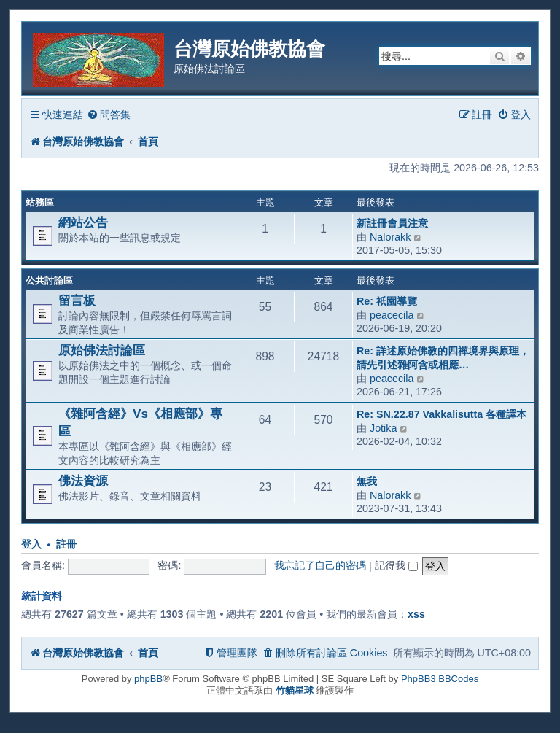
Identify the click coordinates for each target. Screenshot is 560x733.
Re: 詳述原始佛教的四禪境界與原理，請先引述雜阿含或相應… (443, 358)
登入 (31, 544)
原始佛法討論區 (102, 350)
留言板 (77, 300)
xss (416, 614)
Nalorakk (390, 237)
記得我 (396, 565)
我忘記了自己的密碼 (320, 565)
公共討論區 (49, 280)
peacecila (392, 315)
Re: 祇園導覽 (387, 301)
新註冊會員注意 (392, 223)
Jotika (383, 428)
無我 (367, 481)
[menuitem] (109, 115)
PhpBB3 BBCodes (440, 679)
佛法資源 (83, 481)
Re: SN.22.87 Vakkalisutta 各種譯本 (442, 414)
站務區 (40, 202)
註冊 (66, 544)
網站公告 (83, 222)
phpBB (148, 679)
